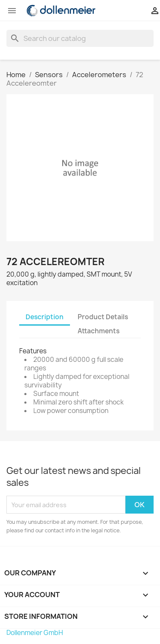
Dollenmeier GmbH (35, 633)
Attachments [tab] (99, 331)
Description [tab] (45, 317)
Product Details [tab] (103, 317)
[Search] (80, 38)
